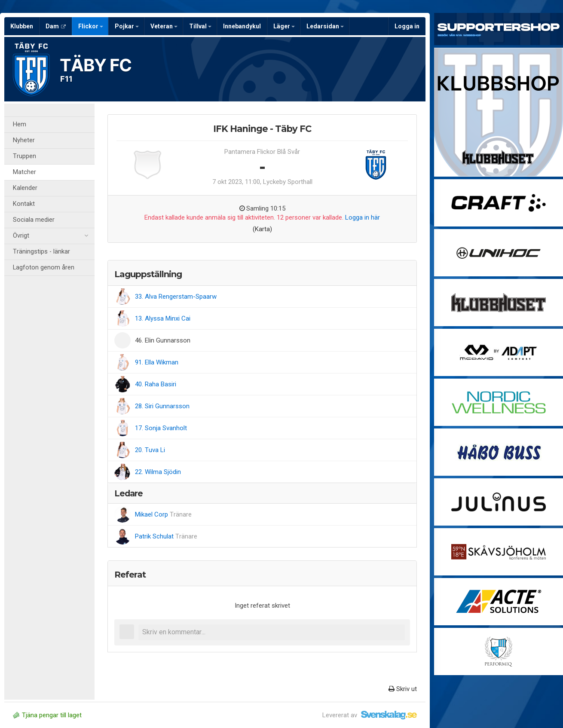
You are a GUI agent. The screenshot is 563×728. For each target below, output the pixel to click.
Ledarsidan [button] (325, 26)
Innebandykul (242, 26)
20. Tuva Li (150, 450)
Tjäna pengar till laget (47, 715)
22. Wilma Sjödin (158, 472)
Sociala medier (34, 220)
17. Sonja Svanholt (161, 428)
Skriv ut (403, 689)
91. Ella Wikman (157, 362)
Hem (20, 124)
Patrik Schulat (166, 536)
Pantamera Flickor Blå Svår (262, 152)
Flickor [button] (91, 26)
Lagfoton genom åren (44, 268)
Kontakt (24, 204)
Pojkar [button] (127, 26)
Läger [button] (284, 26)
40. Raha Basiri (156, 384)
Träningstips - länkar (41, 252)
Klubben (22, 26)
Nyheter (24, 140)
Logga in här (363, 217)
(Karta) (262, 229)
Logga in (407, 26)
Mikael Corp (163, 514)
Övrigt (50, 236)
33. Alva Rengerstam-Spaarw (176, 297)
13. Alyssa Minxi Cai (163, 318)
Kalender (25, 188)
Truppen (24, 156)
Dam (56, 26)
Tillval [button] (200, 26)
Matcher (24, 172)
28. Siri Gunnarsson (162, 406)
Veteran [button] (164, 26)
